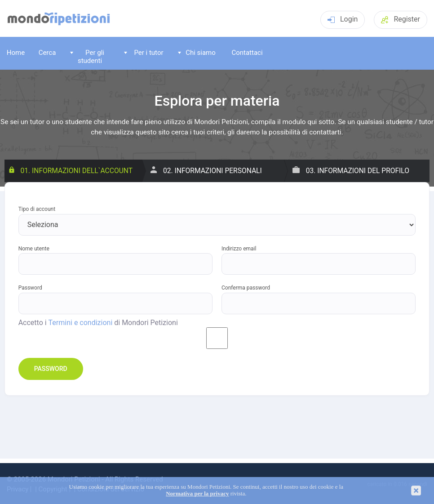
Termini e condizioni (81, 323)
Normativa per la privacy (197, 494)
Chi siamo (197, 53)
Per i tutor (144, 53)
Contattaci (247, 53)
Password (30, 288)
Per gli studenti (87, 56)
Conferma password (246, 288)
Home (16, 53)
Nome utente (34, 249)
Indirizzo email (239, 249)
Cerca (47, 53)
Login (343, 19)
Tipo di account (37, 209)
